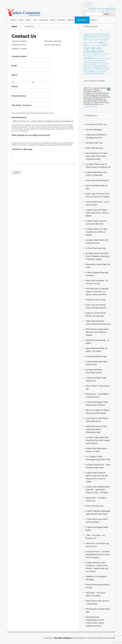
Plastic (13, 20)
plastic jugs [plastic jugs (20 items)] (105, 63)
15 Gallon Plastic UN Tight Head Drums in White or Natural (96, 232)
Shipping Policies (96, 9)
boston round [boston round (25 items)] (94, 34)
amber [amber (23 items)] (86, 34)
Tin (35, 20)
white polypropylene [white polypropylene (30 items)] (94, 74)
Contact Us (82, 20)
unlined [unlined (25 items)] (107, 69)
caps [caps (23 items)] (107, 34)
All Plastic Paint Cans (94, 143)
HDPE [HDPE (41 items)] (104, 45)
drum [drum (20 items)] (96, 38)
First (13, 82)
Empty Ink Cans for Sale (96, 300)
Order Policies (110, 9)
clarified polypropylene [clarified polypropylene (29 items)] (95, 36)
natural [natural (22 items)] (96, 56)
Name (15, 75)
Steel (21, 20)
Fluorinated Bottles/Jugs (96, 356)
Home (14, 27)
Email (15, 66)
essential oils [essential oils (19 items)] (106, 38)
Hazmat (71, 20)
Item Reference (19, 117)
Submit (17, 172)
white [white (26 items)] (104, 72)
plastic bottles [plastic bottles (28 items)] (99, 58)
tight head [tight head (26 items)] (99, 69)
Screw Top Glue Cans (95, 506)
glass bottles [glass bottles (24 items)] (93, 42)
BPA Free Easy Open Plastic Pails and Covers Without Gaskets (97, 332)
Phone (15, 87)
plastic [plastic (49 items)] (88, 58)
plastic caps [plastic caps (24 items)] (94, 61)
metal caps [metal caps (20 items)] (90, 56)
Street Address (19, 96)
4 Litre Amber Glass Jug (96, 248)
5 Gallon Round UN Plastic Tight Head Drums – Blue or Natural (97, 213)
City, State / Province (22, 105)
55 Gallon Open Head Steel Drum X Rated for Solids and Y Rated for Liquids (97, 256)
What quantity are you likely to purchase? (31, 135)
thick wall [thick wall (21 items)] (91, 69)
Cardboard (43, 20)
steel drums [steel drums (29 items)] (98, 67)
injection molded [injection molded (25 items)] (90, 54)
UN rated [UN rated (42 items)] (89, 71)
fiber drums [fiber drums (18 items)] (92, 40)
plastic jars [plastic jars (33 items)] (96, 63)
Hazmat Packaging (94, 130)
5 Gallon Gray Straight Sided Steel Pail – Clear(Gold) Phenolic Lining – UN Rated (97, 490)
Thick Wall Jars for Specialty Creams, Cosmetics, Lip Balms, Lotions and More (97, 292)
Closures (61, 20)
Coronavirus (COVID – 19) (96, 124)
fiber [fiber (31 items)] (86, 39)
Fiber (52, 20)
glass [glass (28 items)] (86, 42)
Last (33, 82)
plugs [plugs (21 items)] (99, 65)
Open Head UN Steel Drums (97, 180)
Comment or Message (22, 149)
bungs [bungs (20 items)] (102, 34)
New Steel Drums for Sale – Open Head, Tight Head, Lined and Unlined (97, 156)
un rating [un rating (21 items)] (98, 72)
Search (93, 20)
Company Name (19, 56)
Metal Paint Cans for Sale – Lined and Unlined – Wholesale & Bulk (97, 429)
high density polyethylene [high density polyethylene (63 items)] (94, 50)
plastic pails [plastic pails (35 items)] (90, 65)
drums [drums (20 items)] (100, 38)
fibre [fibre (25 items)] (97, 40)
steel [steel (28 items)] (90, 67)
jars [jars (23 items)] (99, 54)
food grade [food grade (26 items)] (104, 40)
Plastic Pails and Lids (94, 148)
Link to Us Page (91, 107)
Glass (28, 20)
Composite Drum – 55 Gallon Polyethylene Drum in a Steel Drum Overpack (98, 554)
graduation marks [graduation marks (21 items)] (95, 45)
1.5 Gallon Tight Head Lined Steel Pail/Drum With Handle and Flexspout (98, 440)
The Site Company (63, 638)
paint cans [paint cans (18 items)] (102, 56)
